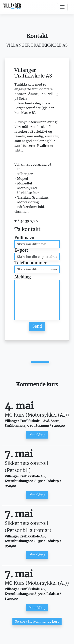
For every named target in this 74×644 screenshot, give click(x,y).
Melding (22, 277)
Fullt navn (24, 238)
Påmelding (37, 435)
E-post (21, 250)
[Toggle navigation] (62, 7)
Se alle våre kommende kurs (37, 621)
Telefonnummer (30, 263)
